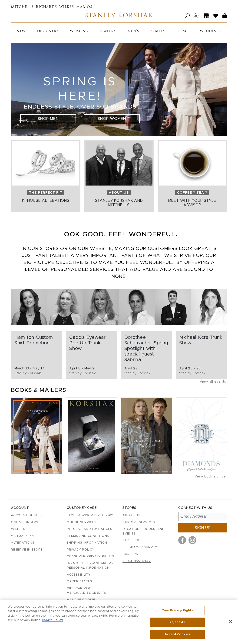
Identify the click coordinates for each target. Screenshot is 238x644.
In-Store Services (139, 522)
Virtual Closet (25, 536)
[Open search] (187, 16)
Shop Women (112, 119)
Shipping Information (87, 543)
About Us (131, 515)
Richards (46, 7)
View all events (213, 382)
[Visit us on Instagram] (192, 540)
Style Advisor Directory (90, 515)
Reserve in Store (27, 550)
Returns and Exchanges (89, 529)
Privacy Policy (81, 550)
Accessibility (79, 575)
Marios (84, 7)
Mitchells (22, 7)
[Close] (231, 623)
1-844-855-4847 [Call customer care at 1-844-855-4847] (137, 561)
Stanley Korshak (119, 16)
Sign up (203, 528)
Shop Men (48, 119)
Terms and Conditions (88, 536)
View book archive (210, 477)
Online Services (81, 522)
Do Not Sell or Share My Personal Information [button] (90, 566)
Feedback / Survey (140, 547)
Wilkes (67, 7)
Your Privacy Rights (177, 612)
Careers (130, 554)
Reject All (177, 624)
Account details (27, 515)
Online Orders (25, 522)
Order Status (79, 582)
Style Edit (132, 540)
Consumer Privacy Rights (90, 556)
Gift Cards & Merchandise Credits (86, 591)
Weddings (211, 31)
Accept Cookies (177, 636)
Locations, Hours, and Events (144, 531)
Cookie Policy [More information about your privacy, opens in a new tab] (52, 622)
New (21, 31)
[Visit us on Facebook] (182, 540)
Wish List (19, 529)
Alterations (23, 543)
